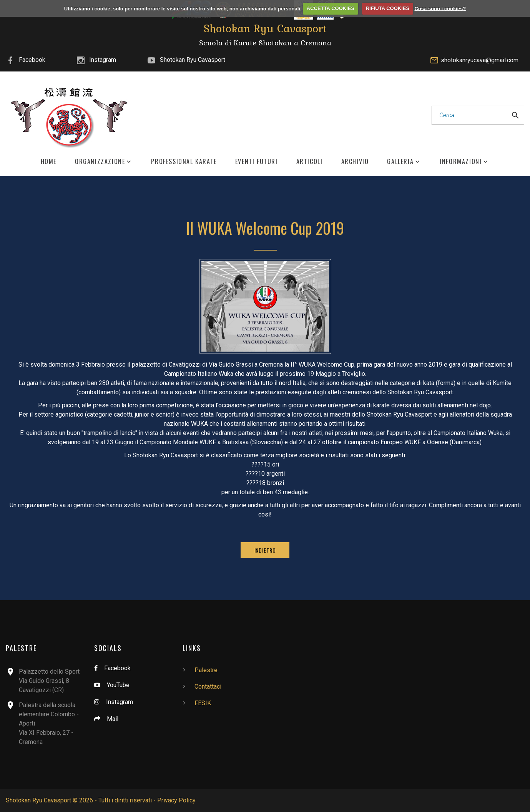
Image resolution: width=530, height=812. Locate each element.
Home (49, 162)
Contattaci (208, 687)
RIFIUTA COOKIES (388, 8)
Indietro (265, 550)
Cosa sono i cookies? (440, 8)
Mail (113, 719)
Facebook (32, 60)
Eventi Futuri (257, 162)
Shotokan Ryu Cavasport (193, 60)
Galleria (400, 162)
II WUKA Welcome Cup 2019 (265, 228)
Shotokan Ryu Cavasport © (42, 800)
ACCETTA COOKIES (331, 8)
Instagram (103, 60)
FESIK (203, 703)
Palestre (206, 670)
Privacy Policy (176, 800)
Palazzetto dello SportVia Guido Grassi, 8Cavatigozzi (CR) (49, 681)
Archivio (355, 162)
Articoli (310, 162)
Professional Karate (184, 162)
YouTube (118, 685)
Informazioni (461, 162)
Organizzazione (100, 162)
